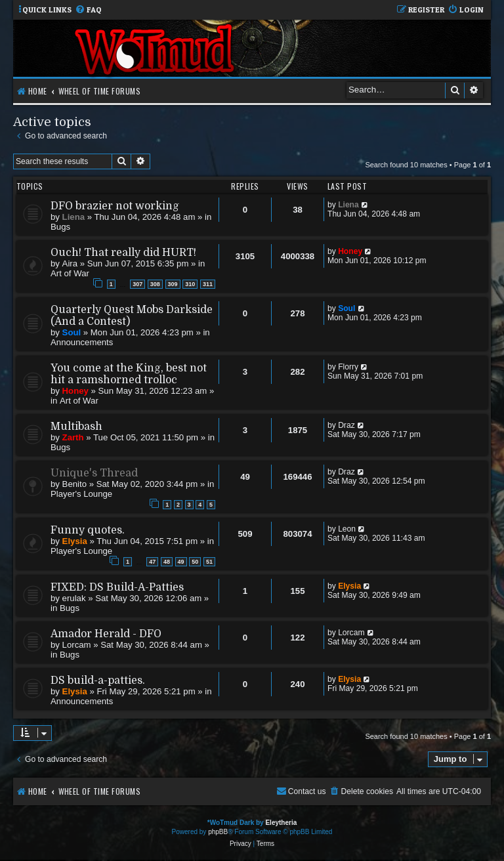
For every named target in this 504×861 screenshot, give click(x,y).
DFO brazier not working (115, 206)
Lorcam (77, 645)
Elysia (75, 541)
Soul (72, 332)
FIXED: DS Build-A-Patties (117, 587)
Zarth (73, 437)
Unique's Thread (94, 473)
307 (137, 284)
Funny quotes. (88, 530)
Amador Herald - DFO (106, 634)
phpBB (218, 832)
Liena (73, 217)
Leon (347, 529)
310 (190, 284)
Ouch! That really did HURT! (123, 253)
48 (167, 562)
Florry (348, 367)
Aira (70, 263)
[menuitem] (88, 10)
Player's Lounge (81, 494)
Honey (350, 251)
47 (152, 562)
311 (208, 284)
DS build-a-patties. (98, 681)
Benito (74, 484)
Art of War (70, 273)
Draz (346, 425)
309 (173, 284)
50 (195, 562)
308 (155, 284)
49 (181, 562)
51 (209, 562)
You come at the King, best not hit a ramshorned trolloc (129, 374)
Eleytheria (281, 823)
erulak (74, 598)
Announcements (82, 342)
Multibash (76, 427)
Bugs (60, 227)
